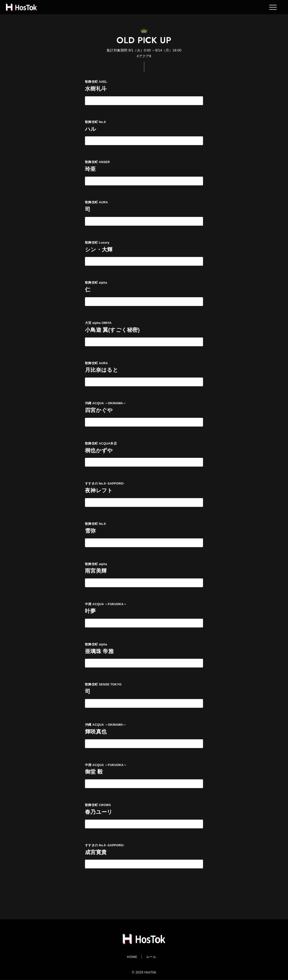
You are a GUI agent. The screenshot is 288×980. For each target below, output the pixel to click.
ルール (151, 957)
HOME (132, 957)
